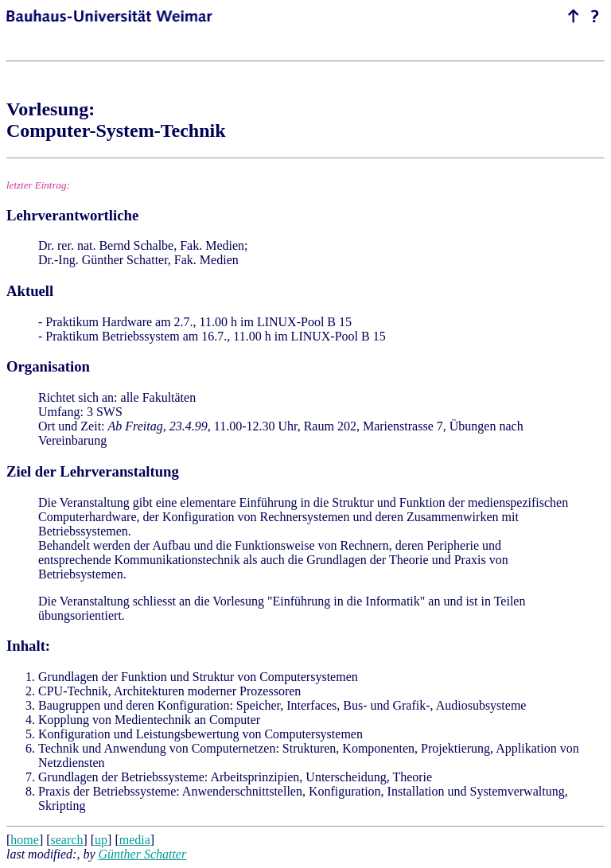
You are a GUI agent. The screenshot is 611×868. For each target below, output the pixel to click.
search (67, 840)
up (101, 840)
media (135, 840)
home (25, 840)
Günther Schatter (143, 854)
